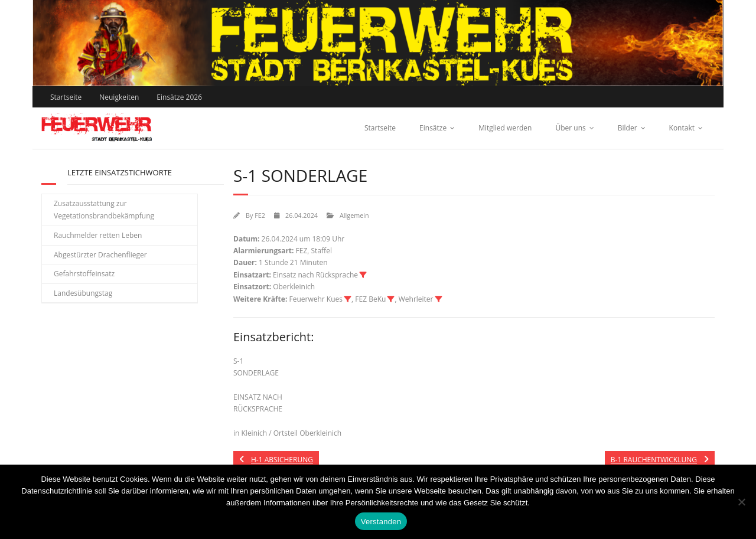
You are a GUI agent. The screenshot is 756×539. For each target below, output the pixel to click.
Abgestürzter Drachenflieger (100, 255)
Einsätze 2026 (179, 97)
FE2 (260, 215)
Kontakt (682, 128)
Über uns (570, 128)
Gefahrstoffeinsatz (84, 274)
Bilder (628, 128)
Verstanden (381, 522)
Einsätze (433, 128)
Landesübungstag (83, 293)
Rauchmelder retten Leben (98, 235)
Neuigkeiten (119, 97)
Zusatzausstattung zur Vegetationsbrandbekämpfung (104, 210)
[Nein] (741, 502)
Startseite (66, 97)
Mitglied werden (505, 128)
